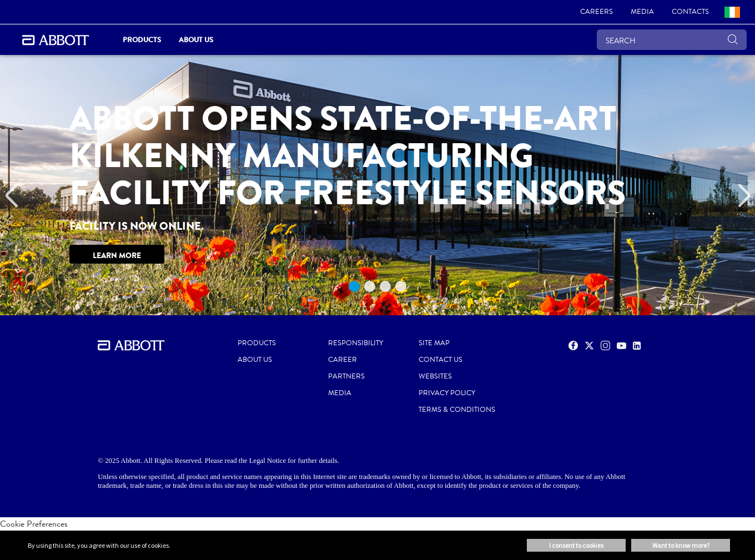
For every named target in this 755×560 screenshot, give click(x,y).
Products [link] (142, 40)
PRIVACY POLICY (447, 393)
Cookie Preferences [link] (34, 524)
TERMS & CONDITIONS (457, 410)
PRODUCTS (257, 343)
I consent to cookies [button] (576, 545)
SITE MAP (434, 343)
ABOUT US (255, 360)
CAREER (343, 360)
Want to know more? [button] (681, 545)
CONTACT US (441, 360)
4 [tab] (401, 286)
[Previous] (11, 196)
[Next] (744, 196)
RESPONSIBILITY (356, 343)
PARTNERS (346, 376)
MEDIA (340, 393)
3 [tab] (385, 286)
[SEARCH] (672, 40)
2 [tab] (370, 286)
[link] (597, 12)
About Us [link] (196, 40)
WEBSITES (435, 376)
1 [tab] (354, 286)
